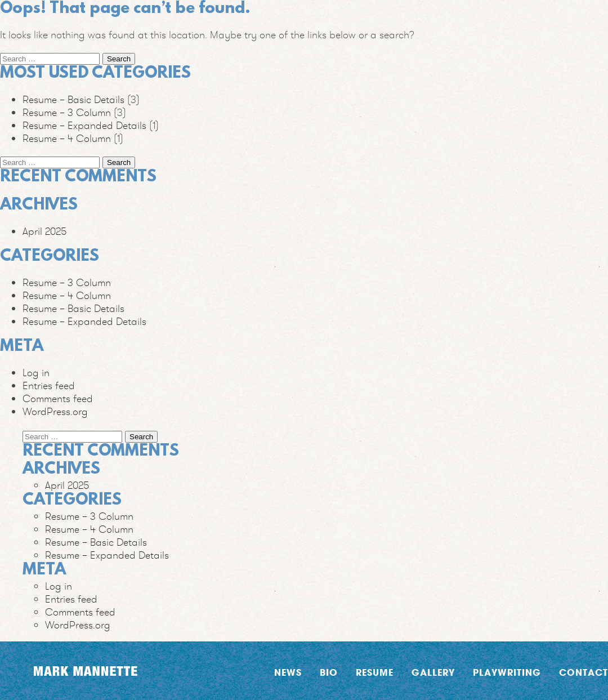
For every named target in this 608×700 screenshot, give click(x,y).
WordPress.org (55, 411)
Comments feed (58, 398)
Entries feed (49, 385)
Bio (329, 672)
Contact (584, 672)
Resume (375, 672)
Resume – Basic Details (73, 99)
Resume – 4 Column (67, 138)
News (288, 672)
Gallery (433, 672)
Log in (36, 373)
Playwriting (507, 672)
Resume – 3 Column (67, 112)
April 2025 (44, 231)
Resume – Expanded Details (84, 125)
